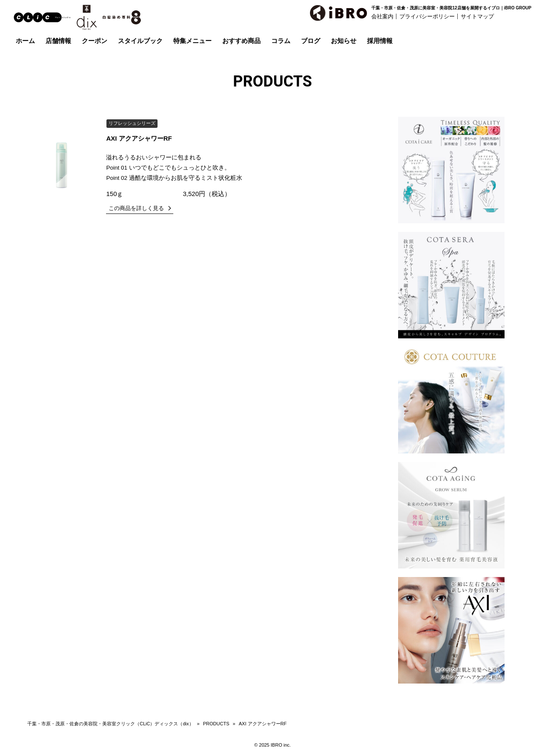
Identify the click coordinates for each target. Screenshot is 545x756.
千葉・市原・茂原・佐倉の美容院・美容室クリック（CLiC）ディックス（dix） (110, 724)
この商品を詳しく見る (136, 208)
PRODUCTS (216, 724)
